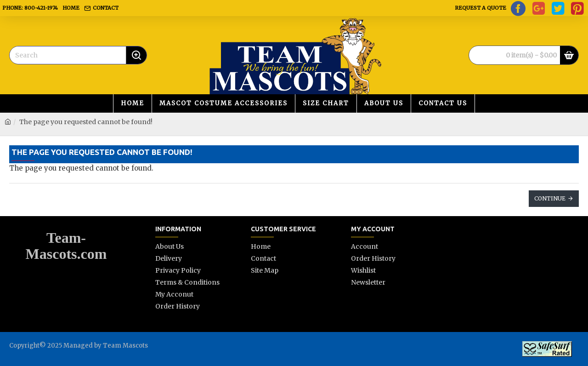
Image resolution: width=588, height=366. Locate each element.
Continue (550, 198)
